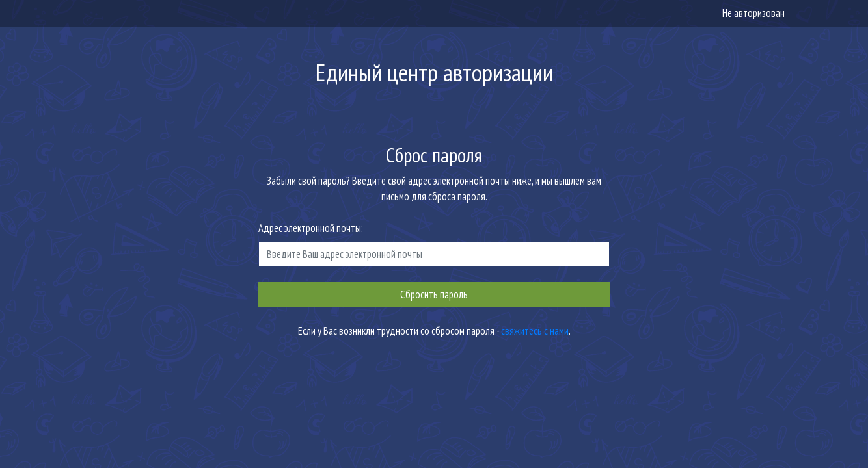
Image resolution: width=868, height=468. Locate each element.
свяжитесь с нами (535, 331)
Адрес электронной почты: (311, 228)
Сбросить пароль (434, 294)
